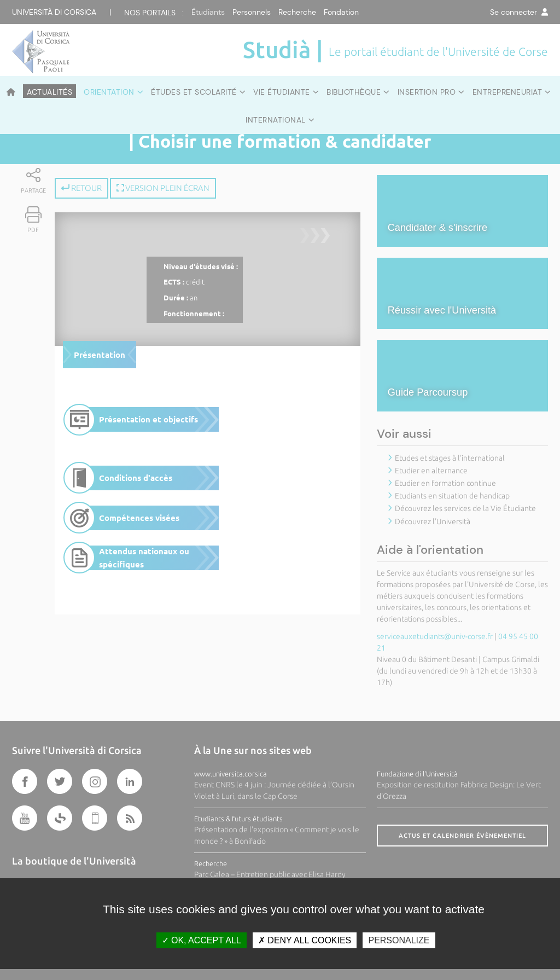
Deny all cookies (305, 940)
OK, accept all (202, 940)
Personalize (399, 940)
